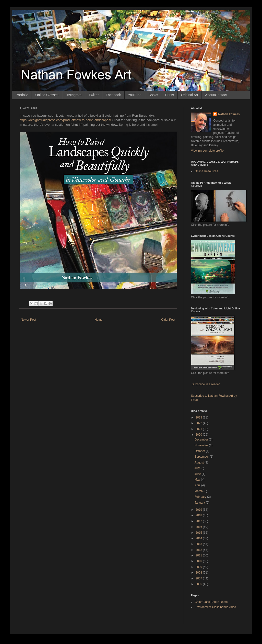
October (200, 451)
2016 (199, 527)
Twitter (94, 95)
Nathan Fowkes (229, 114)
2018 (199, 515)
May (198, 480)
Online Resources (206, 171)
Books (153, 95)
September (202, 457)
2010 (199, 561)
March (199, 491)
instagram (74, 95)
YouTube (135, 95)
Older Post (168, 320)
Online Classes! (47, 95)
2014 (199, 538)
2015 (199, 533)
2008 (199, 573)
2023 (199, 418)
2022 (199, 423)
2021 (199, 429)
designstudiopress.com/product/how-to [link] (65, 120)
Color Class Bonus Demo (211, 602)
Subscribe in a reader (206, 384)
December (202, 440)
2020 (199, 435)
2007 (199, 578)
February (201, 497)
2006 (199, 584)
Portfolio (22, 95)
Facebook (113, 95)
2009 (199, 567)
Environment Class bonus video (215, 607)
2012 (199, 550)
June (198, 474)
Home (99, 320)
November (202, 445)
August (199, 463)
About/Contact (216, 95)
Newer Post (28, 320)
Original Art (189, 95)
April (198, 485)
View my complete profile (207, 151)
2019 (199, 510)
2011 (199, 555)
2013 (199, 544)
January (200, 503)
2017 (199, 521)
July (197, 468)
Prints (170, 95)
